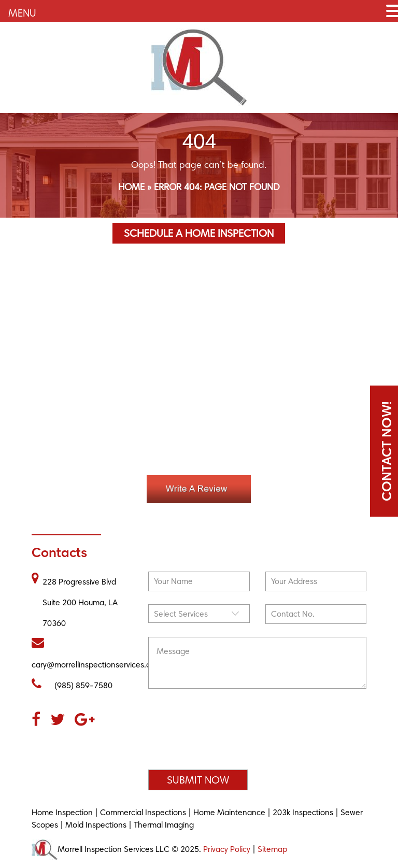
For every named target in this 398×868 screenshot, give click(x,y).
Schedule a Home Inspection (199, 233)
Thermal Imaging (164, 825)
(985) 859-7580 (72, 684)
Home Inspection (62, 812)
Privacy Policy (227, 849)
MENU (22, 13)
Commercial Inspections (143, 812)
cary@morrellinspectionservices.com (97, 653)
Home (131, 187)
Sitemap (272, 849)
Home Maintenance (229, 812)
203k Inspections (303, 812)
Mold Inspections (96, 825)
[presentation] (227, 734)
